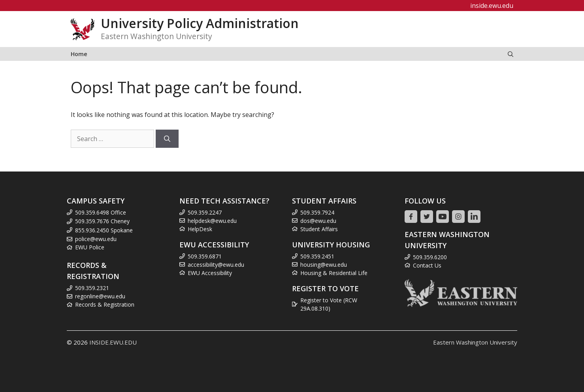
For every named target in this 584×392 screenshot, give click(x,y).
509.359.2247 (205, 212)
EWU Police (90, 247)
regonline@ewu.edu (100, 296)
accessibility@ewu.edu (216, 265)
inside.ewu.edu (492, 6)
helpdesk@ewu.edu (212, 221)
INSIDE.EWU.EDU (113, 342)
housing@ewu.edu (324, 265)
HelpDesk (200, 229)
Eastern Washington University (475, 342)
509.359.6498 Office (101, 212)
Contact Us (427, 265)
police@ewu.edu (96, 239)
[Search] (167, 139)
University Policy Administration (200, 23)
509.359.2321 (92, 288)
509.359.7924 (317, 212)
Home (79, 54)
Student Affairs (319, 229)
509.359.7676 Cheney (102, 221)
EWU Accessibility (210, 273)
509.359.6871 (205, 256)
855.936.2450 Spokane (104, 230)
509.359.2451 (317, 256)
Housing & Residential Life (334, 273)
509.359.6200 (430, 257)
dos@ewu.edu (318, 221)
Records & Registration (105, 304)
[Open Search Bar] (511, 54)
